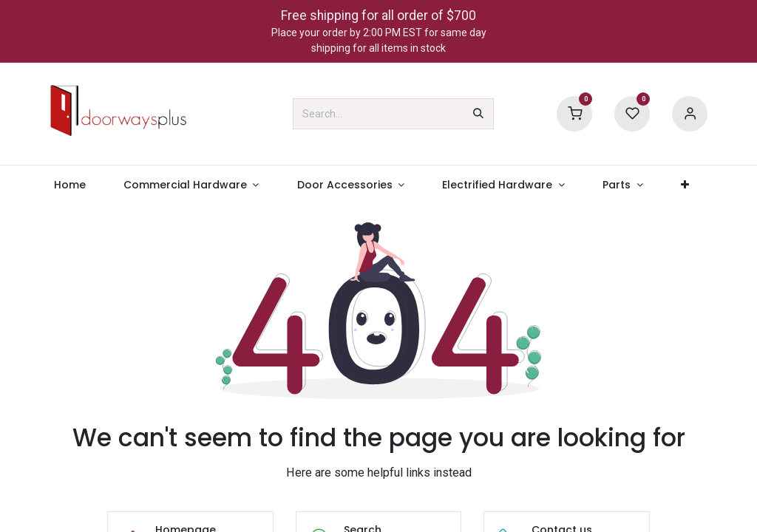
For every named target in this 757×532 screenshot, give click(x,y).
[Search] (478, 114)
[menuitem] (69, 185)
